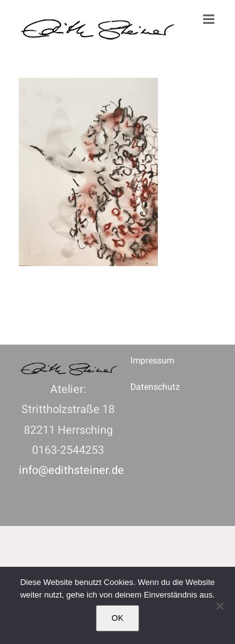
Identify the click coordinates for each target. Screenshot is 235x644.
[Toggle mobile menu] (210, 19)
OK (118, 618)
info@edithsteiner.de (71, 470)
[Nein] (219, 606)
